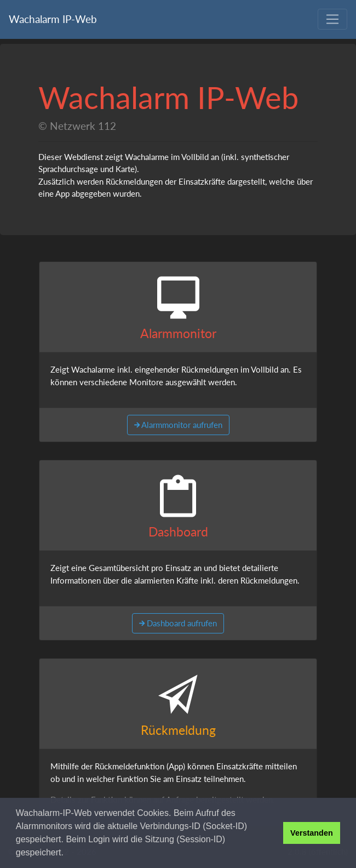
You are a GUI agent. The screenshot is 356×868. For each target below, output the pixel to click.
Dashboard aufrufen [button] (181, 623)
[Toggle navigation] (332, 19)
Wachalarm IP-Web (53, 19)
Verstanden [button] (312, 833)
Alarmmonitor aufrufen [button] (181, 425)
